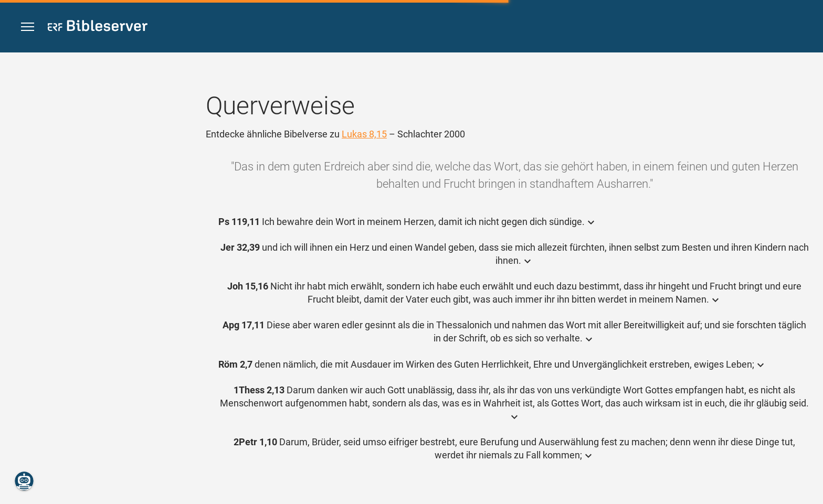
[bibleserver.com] (98, 28)
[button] (28, 27)
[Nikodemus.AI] (24, 481)
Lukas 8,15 (364, 134)
